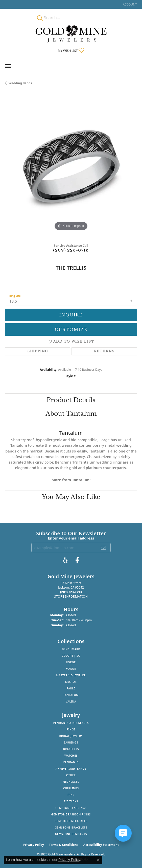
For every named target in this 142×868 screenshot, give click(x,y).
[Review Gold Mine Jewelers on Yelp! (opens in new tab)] (65, 560)
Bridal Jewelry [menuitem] (71, 736)
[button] (129, 4)
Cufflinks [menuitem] (71, 788)
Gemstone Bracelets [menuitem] (71, 828)
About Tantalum (71, 414)
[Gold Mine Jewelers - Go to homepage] (71, 34)
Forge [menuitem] (71, 662)
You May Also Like (71, 497)
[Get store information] (71, 596)
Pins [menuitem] (71, 795)
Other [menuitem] (71, 775)
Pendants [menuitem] (71, 762)
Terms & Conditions (64, 845)
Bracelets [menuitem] (71, 749)
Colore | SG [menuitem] (71, 656)
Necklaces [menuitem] (71, 782)
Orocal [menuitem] (71, 682)
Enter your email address (71, 538)
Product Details (71, 400)
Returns (104, 351)
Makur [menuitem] (71, 669)
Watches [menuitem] (71, 756)
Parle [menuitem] (71, 688)
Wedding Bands (20, 83)
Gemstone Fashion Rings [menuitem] (71, 814)
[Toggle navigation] (8, 66)
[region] (71, 166)
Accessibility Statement (101, 845)
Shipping (38, 351)
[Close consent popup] (98, 860)
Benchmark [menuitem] (71, 649)
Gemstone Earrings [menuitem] (71, 808)
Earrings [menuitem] (71, 742)
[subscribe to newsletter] (104, 548)
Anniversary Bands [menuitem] (71, 769)
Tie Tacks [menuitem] (71, 801)
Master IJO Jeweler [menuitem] (71, 675)
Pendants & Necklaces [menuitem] (71, 723)
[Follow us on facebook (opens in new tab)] (77, 560)
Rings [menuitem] (71, 729)
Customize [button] (71, 329)
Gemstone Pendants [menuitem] (71, 834)
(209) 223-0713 (71, 250)
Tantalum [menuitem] (71, 695)
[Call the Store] (71, 592)
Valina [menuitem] (71, 701)
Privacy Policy (34, 845)
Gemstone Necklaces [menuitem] (71, 821)
